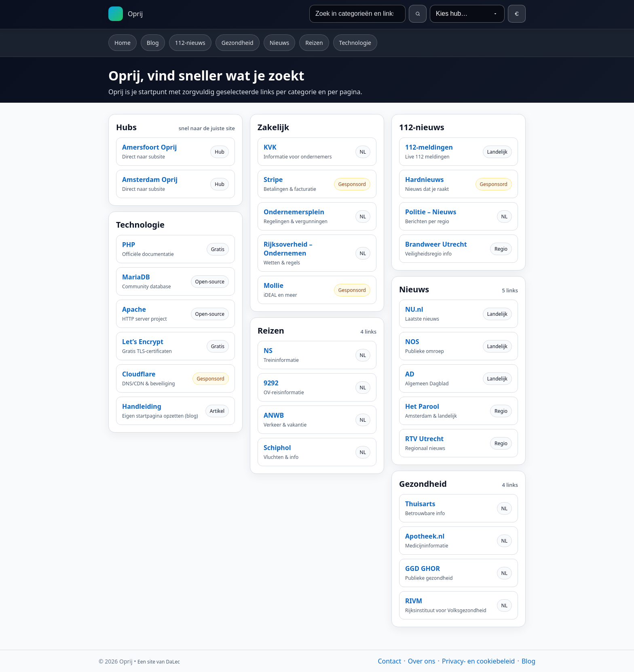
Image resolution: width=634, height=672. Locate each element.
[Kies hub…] (467, 14)
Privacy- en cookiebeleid (478, 661)
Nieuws (280, 43)
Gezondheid (238, 43)
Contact (389, 661)
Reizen (314, 43)
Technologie (355, 43)
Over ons (422, 661)
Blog (153, 43)
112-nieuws (190, 43)
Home (123, 43)
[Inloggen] (517, 14)
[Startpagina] (126, 14)
